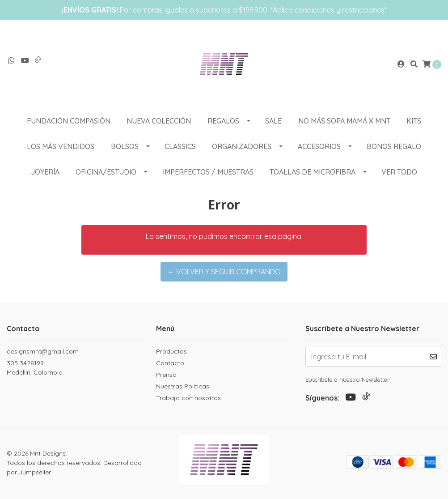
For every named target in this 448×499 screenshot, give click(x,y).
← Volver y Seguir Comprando (224, 272)
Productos (171, 351)
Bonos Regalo (394, 146)
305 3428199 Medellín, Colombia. (35, 368)
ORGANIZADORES (242, 146)
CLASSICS (180, 146)
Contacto (170, 363)
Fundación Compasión (69, 121)
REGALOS (223, 121)
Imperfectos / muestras (208, 172)
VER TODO (399, 172)
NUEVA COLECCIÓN (159, 121)
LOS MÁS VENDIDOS (61, 146)
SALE (273, 121)
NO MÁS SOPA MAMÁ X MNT (344, 121)
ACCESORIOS (319, 146)
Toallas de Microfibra (313, 172)
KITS (414, 121)
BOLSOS (125, 146)
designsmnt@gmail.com (43, 351)
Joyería (45, 172)
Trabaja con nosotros (188, 398)
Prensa (166, 375)
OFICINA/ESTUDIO (106, 172)
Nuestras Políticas (183, 386)
